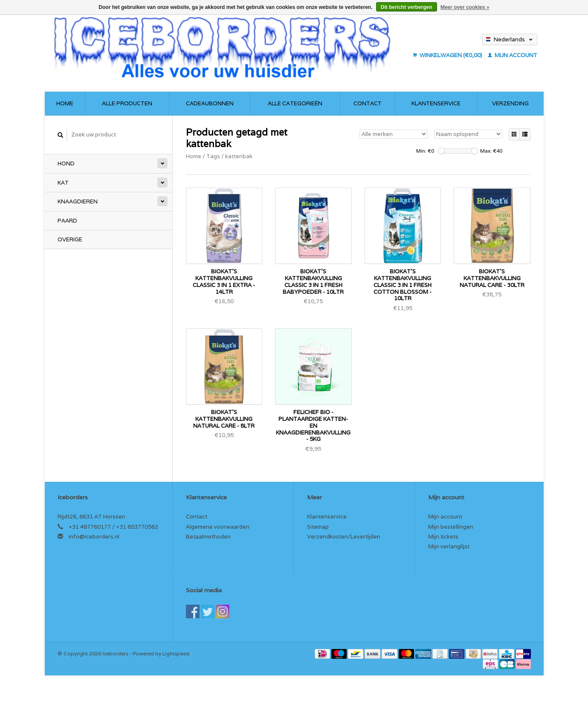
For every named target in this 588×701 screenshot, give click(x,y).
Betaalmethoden (208, 537)
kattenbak (239, 156)
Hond (66, 164)
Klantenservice (436, 103)
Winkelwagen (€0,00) (448, 55)
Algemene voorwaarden (218, 527)
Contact (368, 103)
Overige (70, 239)
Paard (67, 221)
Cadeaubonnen (210, 103)
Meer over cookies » (465, 7)
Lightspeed (176, 653)
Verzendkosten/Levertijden (344, 537)
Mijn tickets (443, 537)
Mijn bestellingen (451, 527)
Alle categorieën (295, 103)
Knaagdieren (78, 201)
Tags (213, 156)
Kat (63, 183)
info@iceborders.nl (94, 537)
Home (65, 103)
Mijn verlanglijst (449, 546)
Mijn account (513, 55)
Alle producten (127, 103)
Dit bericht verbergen (407, 7)
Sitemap (318, 527)
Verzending (510, 103)
